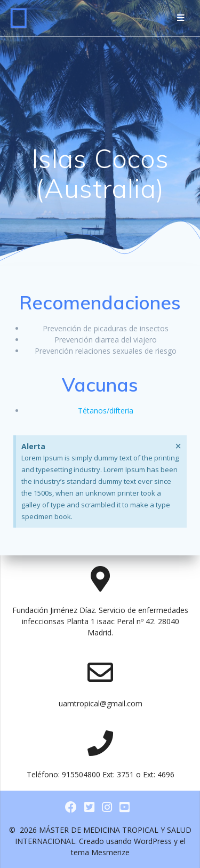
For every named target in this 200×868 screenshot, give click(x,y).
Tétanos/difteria (106, 411)
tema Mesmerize (100, 852)
